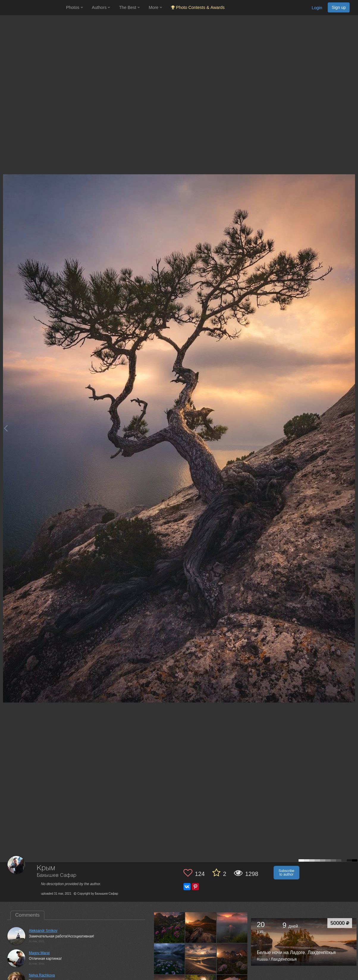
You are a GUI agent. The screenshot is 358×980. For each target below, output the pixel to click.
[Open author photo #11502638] (232, 928)
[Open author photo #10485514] (232, 959)
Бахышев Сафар (57, 875)
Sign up (339, 7)
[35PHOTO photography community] (32, 8)
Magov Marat (39, 953)
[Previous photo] (6, 428)
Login (317, 8)
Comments (27, 915)
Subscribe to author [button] (286, 873)
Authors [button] (101, 7)
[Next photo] (352, 428)
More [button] (155, 7)
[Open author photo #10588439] (169, 959)
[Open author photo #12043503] (201, 928)
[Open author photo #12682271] (169, 928)
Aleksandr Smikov (43, 931)
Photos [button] (74, 7)
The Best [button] (129, 7)
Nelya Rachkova (42, 975)
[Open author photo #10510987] (201, 959)
